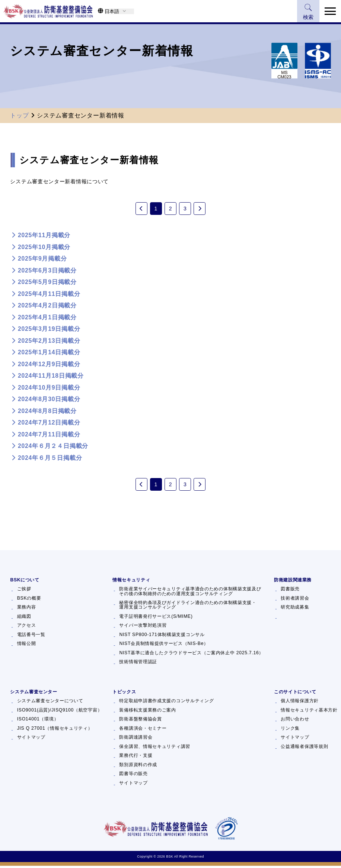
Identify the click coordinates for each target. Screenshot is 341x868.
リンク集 (290, 730)
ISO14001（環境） (38, 721)
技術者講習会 (295, 600)
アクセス (27, 627)
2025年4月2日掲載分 (47, 306)
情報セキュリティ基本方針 (309, 712)
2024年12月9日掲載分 (49, 365)
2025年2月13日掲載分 (49, 342)
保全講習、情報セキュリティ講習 (155, 749)
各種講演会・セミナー (143, 730)
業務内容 (27, 609)
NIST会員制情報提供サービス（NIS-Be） (164, 646)
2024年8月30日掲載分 (49, 400)
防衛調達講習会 (136, 739)
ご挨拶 (24, 591)
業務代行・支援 (136, 758)
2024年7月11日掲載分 (49, 435)
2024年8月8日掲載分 (47, 412)
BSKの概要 (29, 600)
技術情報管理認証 (138, 664)
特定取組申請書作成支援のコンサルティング (166, 703)
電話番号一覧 (31, 637)
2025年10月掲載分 (44, 248)
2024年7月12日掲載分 (49, 424)
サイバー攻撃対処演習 (143, 627)
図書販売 (290, 591)
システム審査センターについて (50, 703)
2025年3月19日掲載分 (49, 330)
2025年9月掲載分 (42, 260)
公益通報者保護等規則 (304, 749)
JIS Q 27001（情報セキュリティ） (55, 730)
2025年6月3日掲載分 (47, 272)
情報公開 (27, 646)
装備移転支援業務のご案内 (147, 712)
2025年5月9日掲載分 (47, 283)
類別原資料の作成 (138, 767)
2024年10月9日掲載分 (49, 389)
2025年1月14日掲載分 (49, 353)
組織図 (24, 619)
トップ (19, 115)
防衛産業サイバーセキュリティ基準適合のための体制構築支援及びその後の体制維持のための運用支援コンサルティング (190, 593)
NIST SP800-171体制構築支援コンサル (162, 637)
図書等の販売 (133, 776)
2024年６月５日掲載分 (50, 459)
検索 (307, 12)
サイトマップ (31, 739)
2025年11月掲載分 (44, 236)
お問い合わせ (295, 721)
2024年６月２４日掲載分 (53, 447)
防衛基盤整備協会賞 (140, 721)
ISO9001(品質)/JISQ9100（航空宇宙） (60, 712)
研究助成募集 (295, 609)
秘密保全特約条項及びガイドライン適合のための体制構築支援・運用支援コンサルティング (188, 607)
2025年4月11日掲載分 (49, 295)
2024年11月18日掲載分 (51, 377)
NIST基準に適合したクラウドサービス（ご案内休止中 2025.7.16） (191, 655)
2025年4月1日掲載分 (47, 318)
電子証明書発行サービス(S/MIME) (156, 619)
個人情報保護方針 (300, 703)
